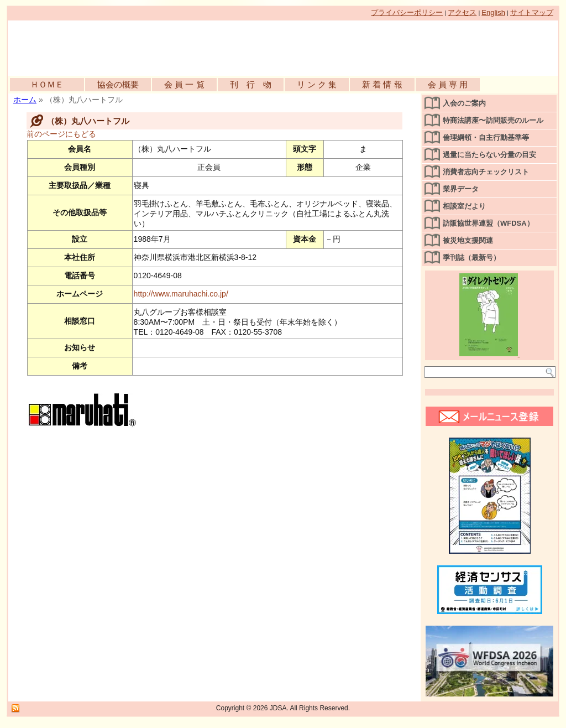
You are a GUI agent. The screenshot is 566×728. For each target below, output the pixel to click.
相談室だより (464, 206)
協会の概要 (118, 84)
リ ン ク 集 (317, 84)
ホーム (25, 100)
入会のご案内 (464, 103)
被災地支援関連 (468, 240)
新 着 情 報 (382, 84)
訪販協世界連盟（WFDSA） (488, 223)
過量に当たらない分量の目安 (489, 155)
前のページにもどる (61, 134)
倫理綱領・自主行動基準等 (486, 137)
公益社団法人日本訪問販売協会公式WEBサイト (135, 45)
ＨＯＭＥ (47, 84)
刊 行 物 (251, 84)
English (493, 12)
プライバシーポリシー (407, 12)
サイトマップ (532, 12)
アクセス (462, 12)
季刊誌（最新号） (471, 258)
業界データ (461, 189)
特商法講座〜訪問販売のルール (493, 120)
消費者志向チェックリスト (486, 172)
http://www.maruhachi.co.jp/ (181, 294)
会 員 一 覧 (184, 84)
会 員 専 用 (448, 84)
